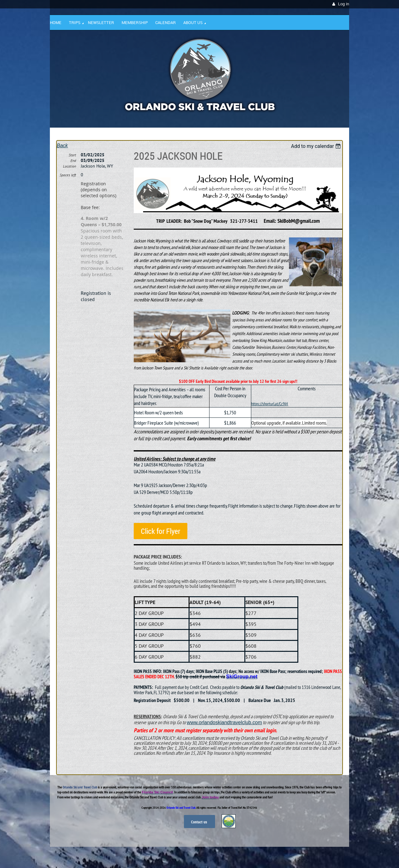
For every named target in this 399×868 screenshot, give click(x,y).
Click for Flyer (161, 531)
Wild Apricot (295, 856)
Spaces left (68, 175)
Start (72, 155)
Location (70, 166)
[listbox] (317, 146)
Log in (344, 4)
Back (62, 146)
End (73, 161)
